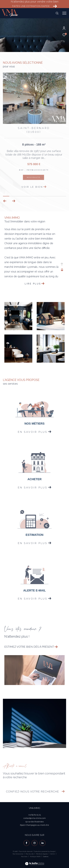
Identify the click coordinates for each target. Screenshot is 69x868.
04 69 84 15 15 (35, 815)
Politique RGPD (35, 857)
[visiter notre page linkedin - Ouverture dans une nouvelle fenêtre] (43, 843)
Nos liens (24, 857)
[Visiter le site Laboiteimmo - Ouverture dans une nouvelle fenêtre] (35, 862)
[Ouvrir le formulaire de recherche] (57, 13)
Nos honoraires (18, 854)
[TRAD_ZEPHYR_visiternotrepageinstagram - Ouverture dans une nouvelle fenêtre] (34, 843)
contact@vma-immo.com (35, 818)
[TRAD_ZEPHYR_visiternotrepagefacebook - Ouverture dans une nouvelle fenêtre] (26, 843)
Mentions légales (42, 854)
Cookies (46, 857)
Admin (53, 854)
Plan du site (30, 854)
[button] (14, 201)
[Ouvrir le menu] (64, 13)
